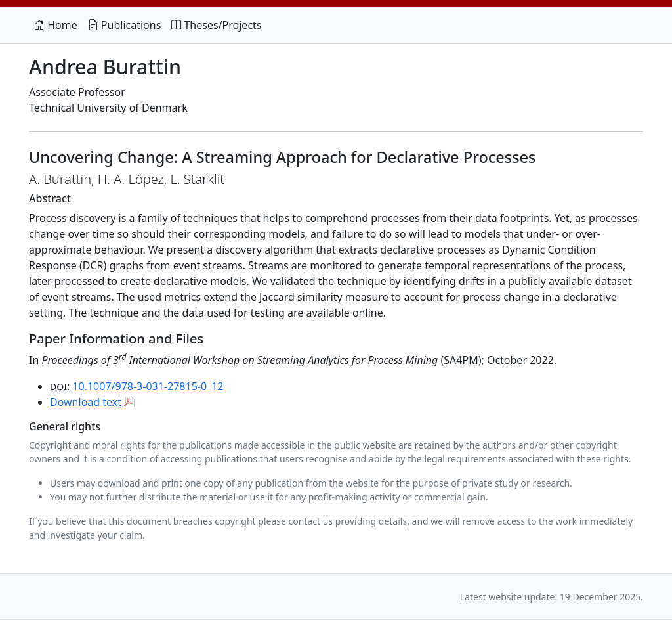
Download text (86, 402)
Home (56, 25)
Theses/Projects (216, 25)
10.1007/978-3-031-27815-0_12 (148, 386)
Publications (125, 25)
